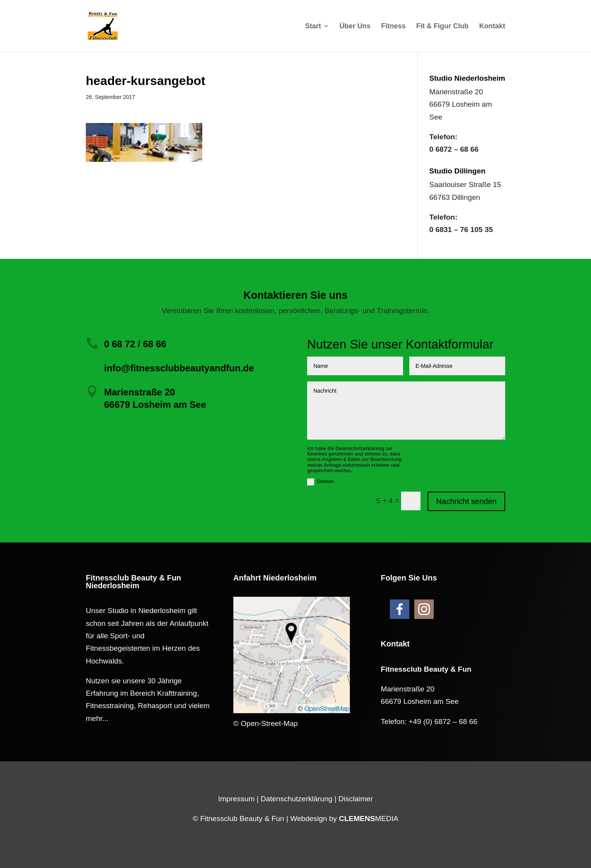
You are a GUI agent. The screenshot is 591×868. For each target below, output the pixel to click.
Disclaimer (356, 799)
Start (313, 27)
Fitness (393, 27)
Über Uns (355, 27)
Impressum (236, 799)
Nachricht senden (466, 501)
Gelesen (321, 482)
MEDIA (369, 819)
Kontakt (492, 27)
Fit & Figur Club (442, 27)
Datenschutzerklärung (296, 799)
